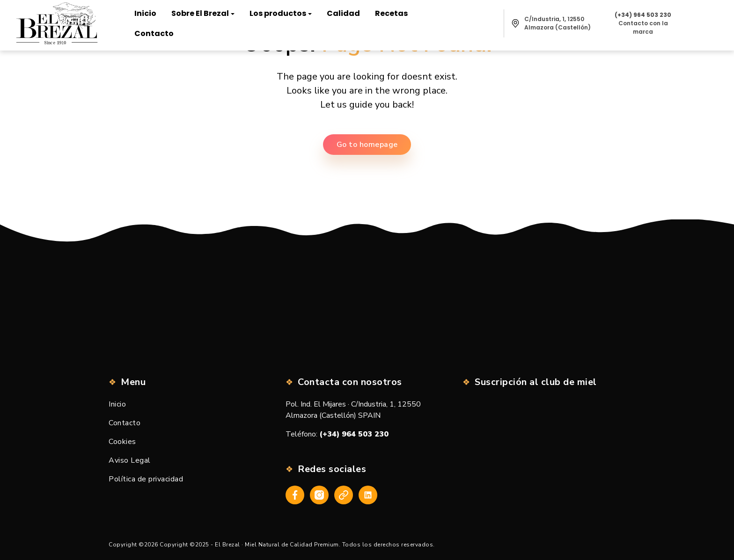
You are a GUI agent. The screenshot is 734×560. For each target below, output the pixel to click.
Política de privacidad (146, 479)
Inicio (117, 404)
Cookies (122, 442)
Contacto (125, 423)
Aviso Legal (130, 460)
